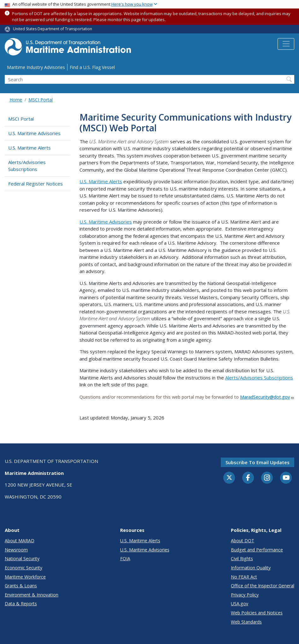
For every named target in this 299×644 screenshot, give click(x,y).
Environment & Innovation (32, 595)
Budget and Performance (257, 550)
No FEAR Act (244, 577)
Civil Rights (242, 559)
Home (16, 100)
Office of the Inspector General (263, 586)
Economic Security (23, 568)
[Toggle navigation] (286, 44)
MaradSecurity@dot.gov (267, 397)
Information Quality (251, 568)
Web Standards (246, 622)
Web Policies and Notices (257, 613)
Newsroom (16, 550)
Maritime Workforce (25, 577)
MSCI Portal (41, 100)
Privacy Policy (245, 595)
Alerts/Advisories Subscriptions (27, 166)
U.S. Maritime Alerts (29, 148)
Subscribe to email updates (258, 462)
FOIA (125, 559)
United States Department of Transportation (53, 29)
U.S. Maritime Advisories (34, 133)
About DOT (243, 541)
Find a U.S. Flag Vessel (92, 67)
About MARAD (20, 541)
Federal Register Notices (35, 184)
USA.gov (240, 604)
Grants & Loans (21, 586)
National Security (22, 559)
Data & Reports (21, 604)
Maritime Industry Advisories (36, 67)
